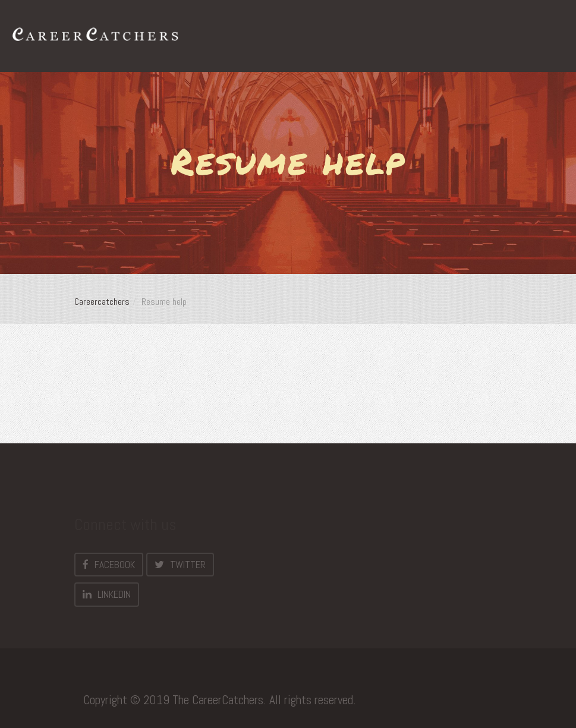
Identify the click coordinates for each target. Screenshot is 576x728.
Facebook (109, 565)
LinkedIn (107, 594)
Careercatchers (102, 302)
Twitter (180, 565)
